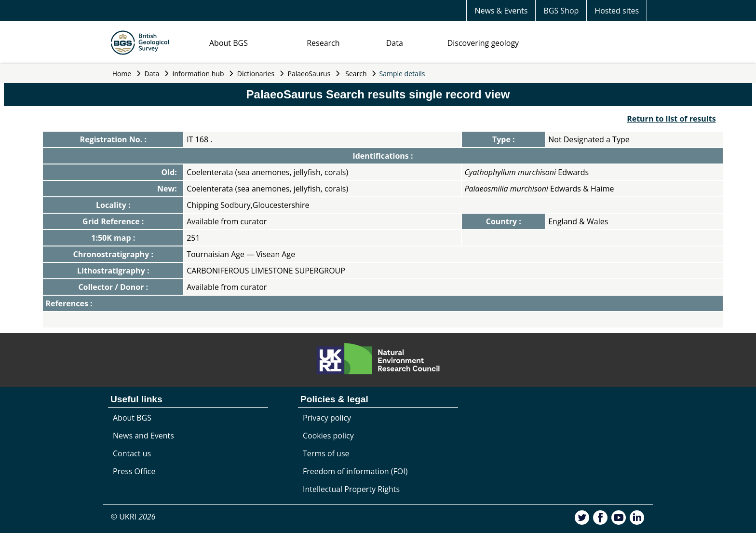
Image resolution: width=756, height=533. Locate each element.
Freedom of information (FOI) (355, 471)
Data (395, 43)
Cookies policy (328, 436)
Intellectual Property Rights (351, 489)
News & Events (501, 11)
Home (122, 74)
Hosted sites (617, 11)
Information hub (198, 74)
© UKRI (133, 517)
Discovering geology (483, 43)
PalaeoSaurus (309, 74)
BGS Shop (561, 11)
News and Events (143, 436)
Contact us (132, 453)
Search (356, 74)
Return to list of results (671, 119)
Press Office (134, 471)
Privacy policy (327, 418)
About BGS (229, 43)
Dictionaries (256, 74)
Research (323, 43)
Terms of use (326, 453)
